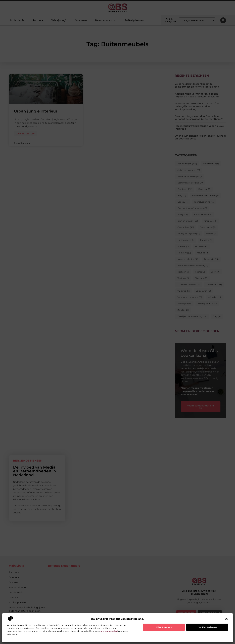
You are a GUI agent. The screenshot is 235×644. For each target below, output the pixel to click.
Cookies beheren (207, 627)
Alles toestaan (164, 627)
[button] (226, 619)
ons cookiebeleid (109, 631)
